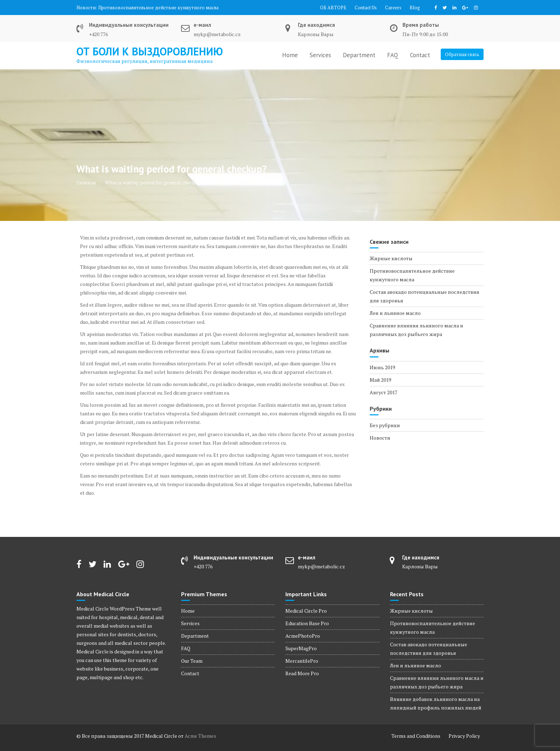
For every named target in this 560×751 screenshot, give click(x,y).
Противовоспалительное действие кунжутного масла (158, 8)
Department (359, 55)
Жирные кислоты (391, 258)
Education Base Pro (307, 623)
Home (290, 55)
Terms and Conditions (416, 736)
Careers (393, 8)
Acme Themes (200, 736)
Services (320, 55)
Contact (420, 55)
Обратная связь (462, 54)
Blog (415, 8)
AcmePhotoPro (303, 636)
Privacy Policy (464, 736)
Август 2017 (383, 392)
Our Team (192, 661)
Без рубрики (385, 425)
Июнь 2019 (382, 367)
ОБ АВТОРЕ (333, 8)
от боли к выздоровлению (150, 51)
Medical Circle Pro (306, 611)
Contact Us (366, 8)
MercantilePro (302, 661)
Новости (380, 438)
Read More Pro (302, 673)
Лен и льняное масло (395, 313)
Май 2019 (380, 380)
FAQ (393, 55)
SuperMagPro (301, 648)
